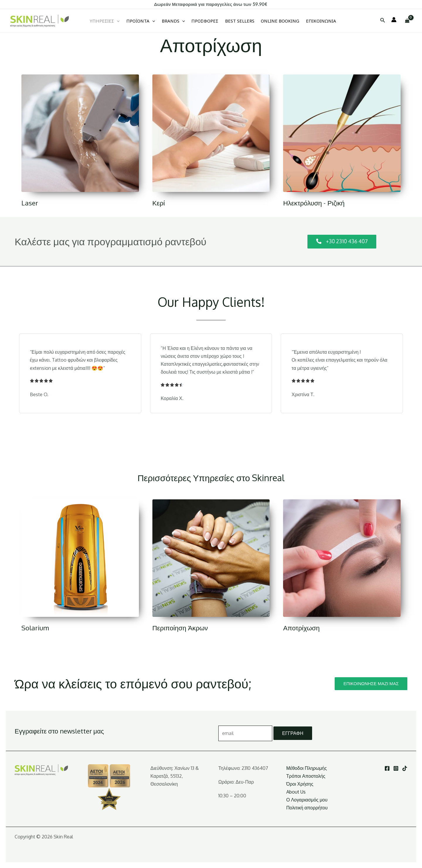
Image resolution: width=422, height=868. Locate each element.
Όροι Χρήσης (300, 784)
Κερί (159, 203)
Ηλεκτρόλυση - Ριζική (314, 203)
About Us (296, 792)
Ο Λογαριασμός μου (307, 800)
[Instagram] (396, 768)
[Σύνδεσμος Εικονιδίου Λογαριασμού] (394, 20)
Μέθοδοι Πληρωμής (307, 768)
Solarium (35, 628)
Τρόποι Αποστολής (306, 776)
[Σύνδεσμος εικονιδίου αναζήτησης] (383, 21)
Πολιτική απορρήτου (307, 808)
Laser (30, 203)
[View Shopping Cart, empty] (407, 21)
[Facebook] (387, 768)
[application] (118, 21)
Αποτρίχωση (302, 628)
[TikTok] (405, 768)
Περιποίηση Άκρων (181, 628)
